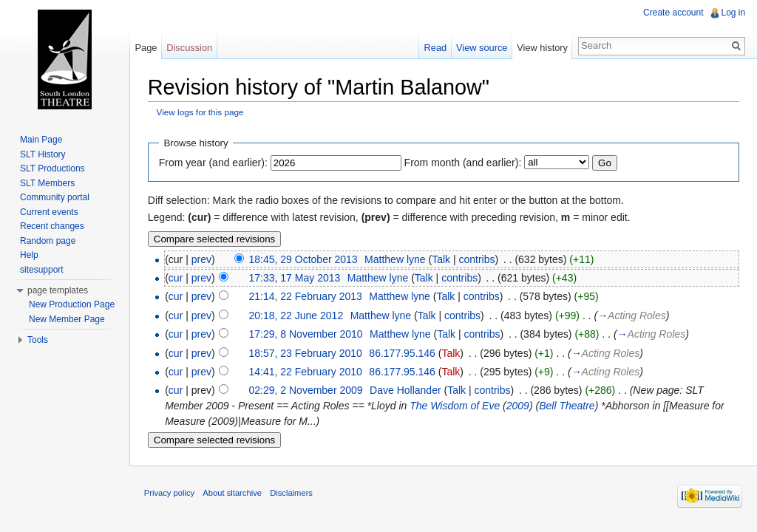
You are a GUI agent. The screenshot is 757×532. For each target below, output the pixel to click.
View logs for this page (201, 113)
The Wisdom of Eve (455, 406)
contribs (478, 259)
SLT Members (47, 183)
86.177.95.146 (404, 353)
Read (435, 48)
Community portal (55, 197)
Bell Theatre (567, 406)
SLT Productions (52, 168)
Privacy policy (170, 494)
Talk (442, 259)
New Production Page (72, 304)
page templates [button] (58, 290)
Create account (673, 13)
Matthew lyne (396, 259)
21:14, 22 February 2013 (306, 297)
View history (542, 48)
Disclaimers (292, 494)
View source (482, 48)
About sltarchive (234, 494)
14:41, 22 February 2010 (306, 372)
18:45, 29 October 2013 (304, 259)
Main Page (41, 140)
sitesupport (42, 270)
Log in (733, 13)
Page (146, 48)
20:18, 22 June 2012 (297, 316)
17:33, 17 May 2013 (296, 278)
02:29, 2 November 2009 (307, 391)
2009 (519, 406)
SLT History (43, 154)
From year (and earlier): (214, 163)
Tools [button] (38, 340)
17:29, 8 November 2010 (307, 334)
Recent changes (52, 226)
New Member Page (67, 319)
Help (29, 255)
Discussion (190, 48)
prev (202, 259)
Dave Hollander (406, 391)
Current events (49, 212)
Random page (48, 241)
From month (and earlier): (464, 163)
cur (176, 278)
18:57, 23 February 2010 (306, 353)
